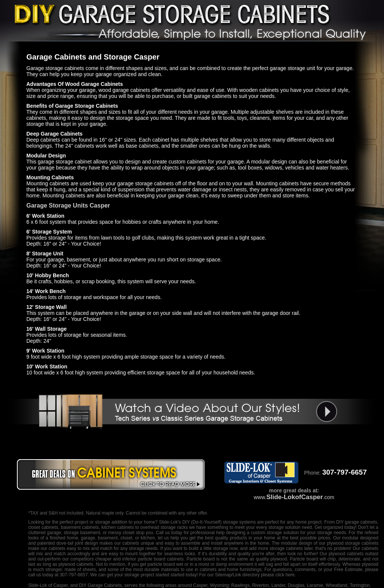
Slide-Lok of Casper (48, 585)
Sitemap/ (223, 575)
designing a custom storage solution (263, 533)
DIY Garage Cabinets (101, 585)
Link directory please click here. (264, 575)
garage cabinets (361, 522)
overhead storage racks (164, 527)
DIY (186, 522)
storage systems (239, 522)
